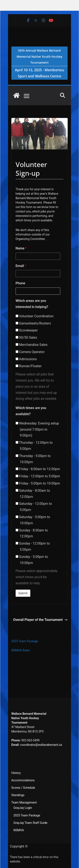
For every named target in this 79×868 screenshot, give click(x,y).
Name (21, 248)
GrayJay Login (23, 808)
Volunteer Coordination (35, 316)
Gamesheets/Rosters (33, 323)
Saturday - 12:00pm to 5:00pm (34, 507)
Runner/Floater (29, 366)
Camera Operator (30, 352)
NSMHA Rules (21, 650)
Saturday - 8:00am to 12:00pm (33, 494)
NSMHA (19, 830)
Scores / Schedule (23, 788)
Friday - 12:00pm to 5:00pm (38, 476)
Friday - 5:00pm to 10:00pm (38, 483)
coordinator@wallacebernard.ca (41, 745)
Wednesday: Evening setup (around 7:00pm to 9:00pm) (37, 429)
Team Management (24, 802)
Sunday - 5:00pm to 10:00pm (32, 560)
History (16, 773)
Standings (18, 795)
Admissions (26, 359)
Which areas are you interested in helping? (32, 304)
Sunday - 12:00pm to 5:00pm (33, 546)
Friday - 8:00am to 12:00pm (38, 469)
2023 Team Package (25, 641)
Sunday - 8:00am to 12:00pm (32, 533)
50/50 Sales (26, 337)
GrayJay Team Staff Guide (30, 823)
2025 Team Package (27, 815)
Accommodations (23, 780)
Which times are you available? (31, 411)
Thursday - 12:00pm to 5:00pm (34, 446)
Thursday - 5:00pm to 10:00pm (33, 459)
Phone (20, 283)
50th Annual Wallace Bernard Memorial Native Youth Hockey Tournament (39, 57)
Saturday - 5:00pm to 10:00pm (33, 520)
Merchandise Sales (32, 345)
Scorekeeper (27, 330)
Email (21, 266)
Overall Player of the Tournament (40, 620)
